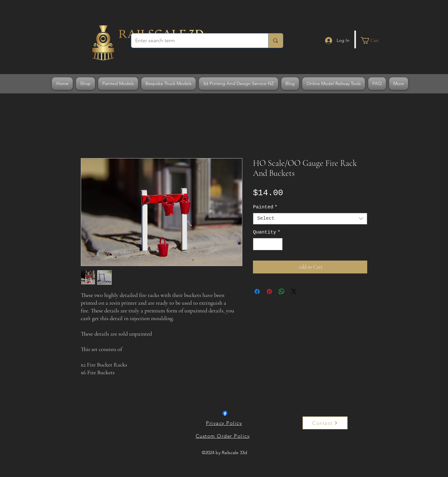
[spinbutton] (268, 244)
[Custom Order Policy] (223, 436)
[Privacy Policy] (225, 423)
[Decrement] (258, 244)
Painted (265, 207)
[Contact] (325, 423)
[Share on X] (294, 291)
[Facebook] (225, 413)
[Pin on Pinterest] (269, 291)
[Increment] (278, 244)
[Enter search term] (195, 41)
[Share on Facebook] (257, 291)
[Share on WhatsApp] (282, 291)
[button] (373, 40)
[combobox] (310, 219)
